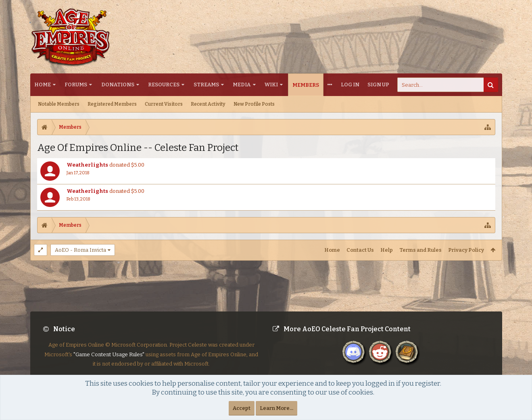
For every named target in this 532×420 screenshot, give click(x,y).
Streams (206, 85)
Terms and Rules (420, 250)
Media (242, 85)
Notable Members (59, 104)
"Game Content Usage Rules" (109, 361)
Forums (76, 85)
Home (43, 85)
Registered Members (112, 104)
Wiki (271, 85)
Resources (164, 85)
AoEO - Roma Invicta (80, 250)
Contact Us (360, 250)
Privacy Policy (466, 250)
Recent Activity (208, 104)
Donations (118, 85)
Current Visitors (164, 104)
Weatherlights (87, 165)
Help (387, 250)
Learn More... (276, 408)
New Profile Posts (254, 104)
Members (306, 85)
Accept (242, 408)
